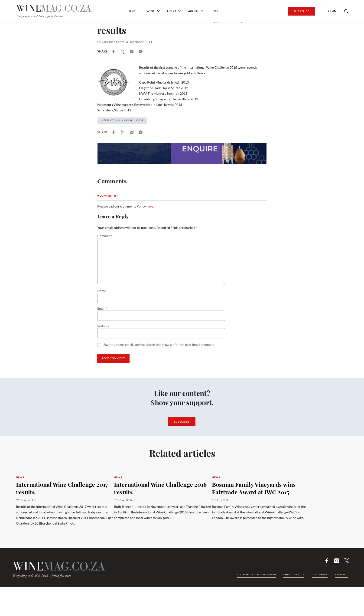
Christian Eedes (113, 42)
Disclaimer (320, 574)
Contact (341, 574)
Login (332, 11)
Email (102, 308)
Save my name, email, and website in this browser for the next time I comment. (159, 345)
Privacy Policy (294, 574)
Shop (215, 11)
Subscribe (301, 11)
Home (133, 11)
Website (103, 326)
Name (103, 291)
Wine (151, 11)
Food (172, 11)
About (193, 11)
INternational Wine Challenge (122, 120)
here (150, 206)
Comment (106, 236)
